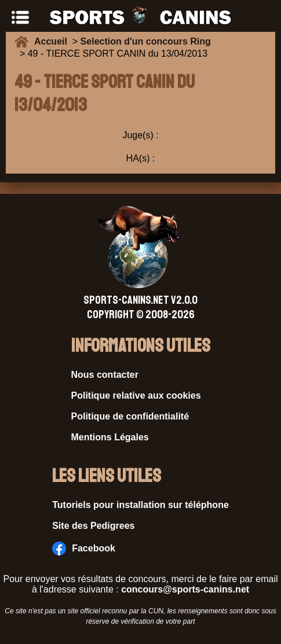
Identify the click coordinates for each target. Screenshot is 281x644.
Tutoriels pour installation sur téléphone (140, 505)
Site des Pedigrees (93, 526)
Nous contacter (105, 375)
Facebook (84, 549)
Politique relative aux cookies (136, 395)
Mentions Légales (110, 437)
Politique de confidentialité (130, 416)
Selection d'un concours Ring (146, 41)
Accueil (53, 41)
